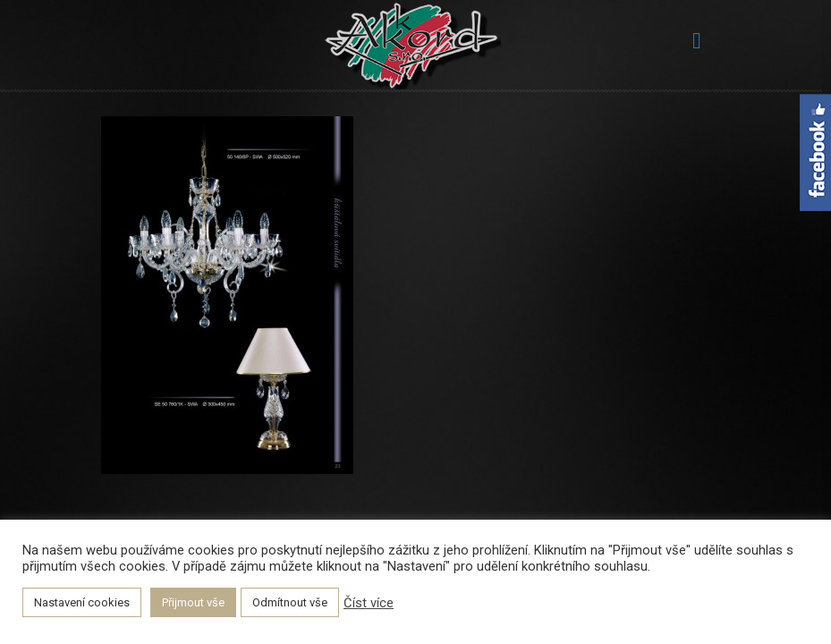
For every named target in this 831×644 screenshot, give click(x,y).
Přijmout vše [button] (193, 602)
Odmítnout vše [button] (290, 602)
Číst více (369, 603)
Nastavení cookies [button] (82, 602)
